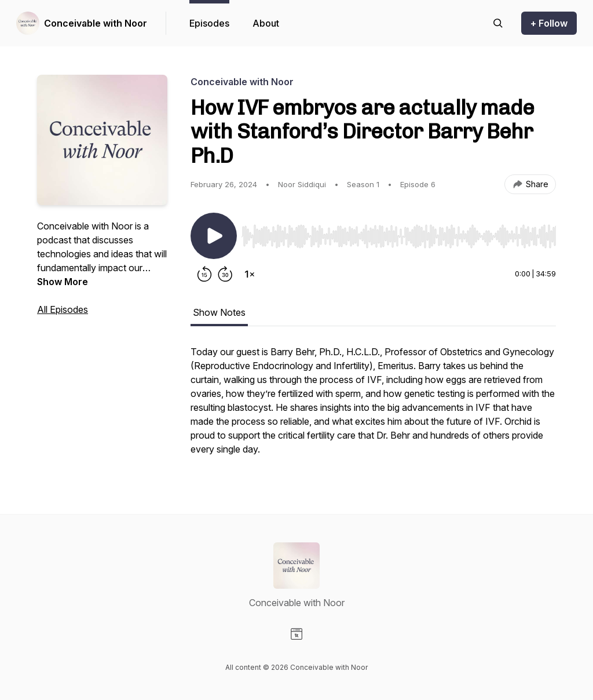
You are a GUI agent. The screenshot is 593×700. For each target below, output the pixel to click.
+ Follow (549, 23)
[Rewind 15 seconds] (204, 274)
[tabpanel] (373, 406)
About (266, 23)
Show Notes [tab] (219, 312)
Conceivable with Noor (96, 23)
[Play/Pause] (214, 236)
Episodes (209, 23)
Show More (63, 282)
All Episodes (63, 309)
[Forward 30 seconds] (225, 274)
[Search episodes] (498, 23)
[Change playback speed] (250, 274)
